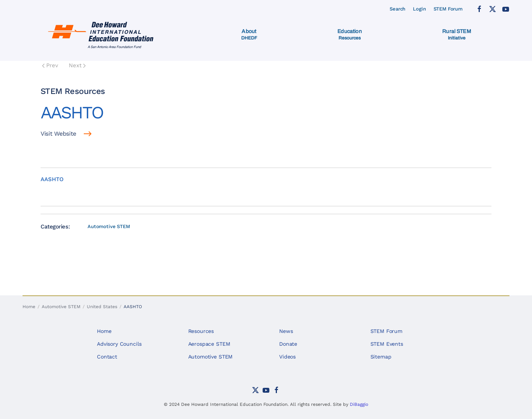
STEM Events (387, 344)
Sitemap (381, 357)
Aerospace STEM (209, 344)
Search (397, 9)
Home (104, 331)
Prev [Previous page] (50, 65)
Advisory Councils (119, 344)
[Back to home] (102, 35)
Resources (201, 331)
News (286, 331)
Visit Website (58, 134)
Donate (288, 344)
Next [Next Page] (77, 65)
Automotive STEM (109, 226)
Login (419, 9)
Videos (287, 357)
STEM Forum (448, 9)
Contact (107, 357)
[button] (249, 35)
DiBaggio (359, 404)
